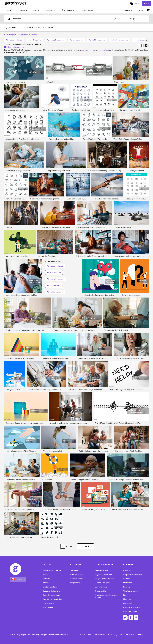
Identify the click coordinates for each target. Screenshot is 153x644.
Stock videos (48, 607)
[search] (10, 19)
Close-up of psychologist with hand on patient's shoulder (64, 227)
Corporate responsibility (133, 574)
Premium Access (76, 579)
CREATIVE (29, 27)
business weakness (120, 40)
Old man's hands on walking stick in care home (24, 509)
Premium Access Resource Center (106, 596)
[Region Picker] (18, 580)
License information (127, 635)
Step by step (119, 82)
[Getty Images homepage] (16, 4)
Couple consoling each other (59, 170)
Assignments (75, 583)
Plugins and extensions (105, 579)
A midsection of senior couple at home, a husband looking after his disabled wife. (61, 389)
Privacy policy (112, 635)
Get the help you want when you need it (95, 451)
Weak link (51, 82)
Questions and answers (131, 295)
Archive (46, 583)
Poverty (9, 227)
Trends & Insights (102, 583)
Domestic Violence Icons (52, 537)
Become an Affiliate (131, 607)
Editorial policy (98, 635)
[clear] (116, 19)
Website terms (84, 635)
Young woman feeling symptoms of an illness (132, 256)
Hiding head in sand (123, 227)
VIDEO (51, 27)
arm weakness (77, 40)
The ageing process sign (15, 389)
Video (45, 574)
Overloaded (47, 479)
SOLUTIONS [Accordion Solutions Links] (75, 564)
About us (127, 570)
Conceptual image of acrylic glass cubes (22, 358)
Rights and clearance (104, 574)
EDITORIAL (41, 27)
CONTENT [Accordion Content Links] (48, 564)
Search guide (101, 591)
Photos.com (128, 603)
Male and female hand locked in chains (60, 509)
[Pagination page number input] (62, 546)
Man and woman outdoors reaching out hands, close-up (115, 199)
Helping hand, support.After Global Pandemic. (24, 451)
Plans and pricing (77, 574)
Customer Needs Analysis (130, 110)
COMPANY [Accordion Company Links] (128, 564)
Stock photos (48, 603)
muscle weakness (14, 40)
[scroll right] (147, 40)
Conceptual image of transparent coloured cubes (25, 423)
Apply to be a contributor (53, 599)
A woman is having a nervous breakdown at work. (128, 479)
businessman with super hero (17, 256)
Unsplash (127, 599)
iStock (126, 595)
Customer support (131, 611)
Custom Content (50, 587)
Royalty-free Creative (52, 570)
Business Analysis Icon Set (83, 110)
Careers (126, 579)
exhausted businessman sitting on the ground (102, 295)
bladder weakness (97, 40)
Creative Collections (51, 591)
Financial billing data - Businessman (97, 509)
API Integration (102, 587)
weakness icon (35, 40)
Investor (127, 587)
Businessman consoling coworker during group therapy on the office (116, 170)
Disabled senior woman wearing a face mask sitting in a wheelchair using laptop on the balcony (44, 330)
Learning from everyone (15, 82)
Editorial (47, 579)
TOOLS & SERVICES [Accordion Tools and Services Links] (104, 564)
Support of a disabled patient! (116, 330)
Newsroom (128, 583)
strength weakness (56, 40)
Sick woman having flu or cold (18, 170)
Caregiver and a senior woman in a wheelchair (69, 423)
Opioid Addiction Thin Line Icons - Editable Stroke (103, 139)
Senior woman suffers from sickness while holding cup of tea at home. (106, 227)
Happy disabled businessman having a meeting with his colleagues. (33, 537)
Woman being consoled (52, 451)
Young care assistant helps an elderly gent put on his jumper (78, 330)
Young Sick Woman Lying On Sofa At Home (131, 139)
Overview (74, 570)
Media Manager (102, 570)
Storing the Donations (47, 256)
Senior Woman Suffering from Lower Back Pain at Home (101, 358)
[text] (63, 19)
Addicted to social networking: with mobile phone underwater (74, 139)
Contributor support (51, 595)
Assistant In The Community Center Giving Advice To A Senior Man (96, 389)
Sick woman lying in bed (15, 110)
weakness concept (142, 40)
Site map (140, 635)
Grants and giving (130, 591)
